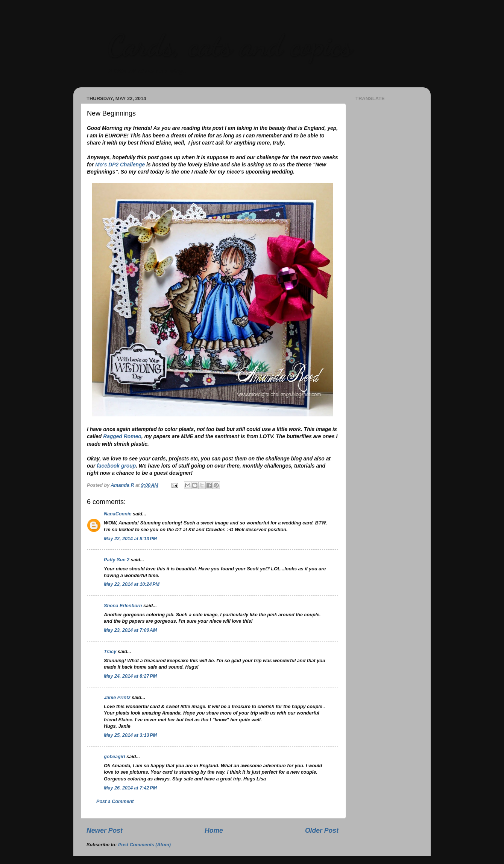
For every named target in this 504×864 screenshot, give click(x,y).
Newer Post (105, 830)
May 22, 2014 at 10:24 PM (132, 584)
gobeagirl (115, 757)
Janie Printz (117, 698)
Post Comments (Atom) (144, 845)
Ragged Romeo (122, 436)
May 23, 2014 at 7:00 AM (130, 630)
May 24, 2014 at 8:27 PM (130, 676)
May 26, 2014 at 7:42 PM (130, 788)
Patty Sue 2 (117, 560)
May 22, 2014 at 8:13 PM (130, 539)
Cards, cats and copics (230, 45)
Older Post (322, 830)
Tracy (110, 652)
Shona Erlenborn (123, 606)
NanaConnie (118, 514)
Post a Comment (115, 802)
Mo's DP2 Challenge (120, 165)
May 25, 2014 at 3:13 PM (130, 735)
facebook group (116, 466)
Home (214, 830)
